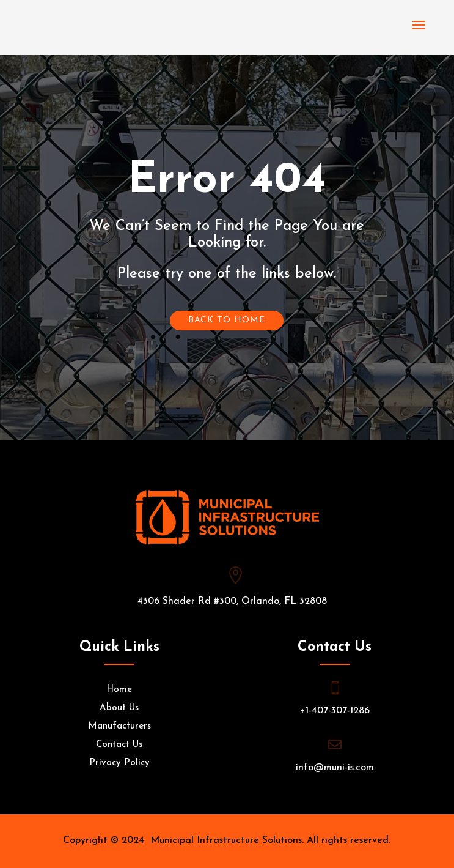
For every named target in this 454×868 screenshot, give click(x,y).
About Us (119, 708)
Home (119, 690)
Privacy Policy (119, 763)
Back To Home (227, 320)
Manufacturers (119, 727)
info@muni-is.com (335, 768)
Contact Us (119, 745)
